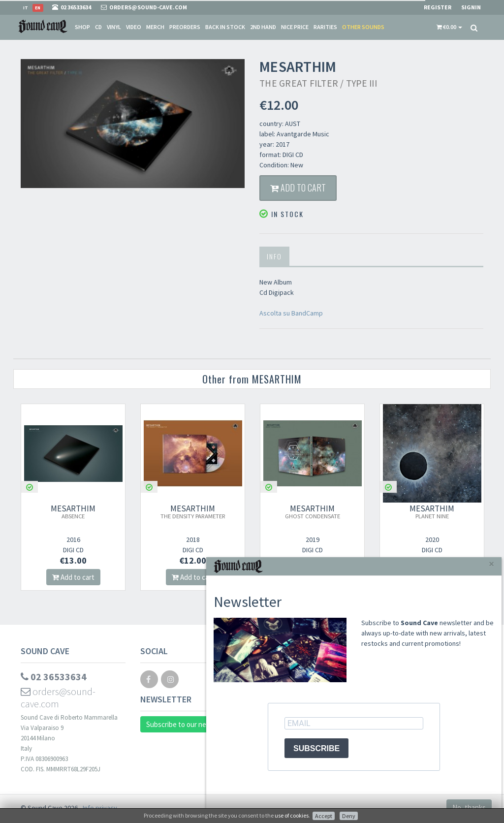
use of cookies (292, 815)
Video (134, 27)
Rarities (325, 27)
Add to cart (298, 188)
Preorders (185, 27)
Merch (155, 27)
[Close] (491, 564)
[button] (449, 27)
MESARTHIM (73, 511)
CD (98, 27)
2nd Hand (263, 27)
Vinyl (114, 27)
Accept (324, 816)
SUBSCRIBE (316, 748)
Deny (349, 816)
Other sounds (363, 27)
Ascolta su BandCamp (291, 313)
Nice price (295, 27)
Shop (82, 27)
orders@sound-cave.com (58, 697)
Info (274, 256)
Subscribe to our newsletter (189, 724)
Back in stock (225, 27)
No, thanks (469, 807)
